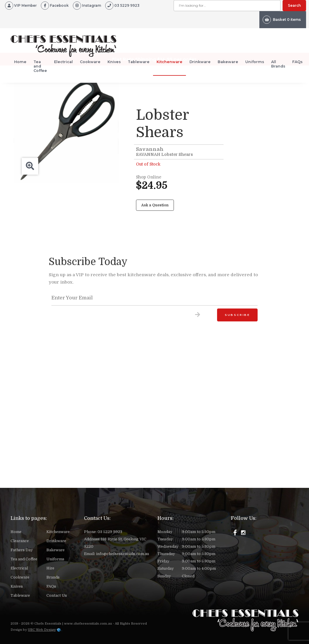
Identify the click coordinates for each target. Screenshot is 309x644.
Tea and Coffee (40, 66)
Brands (53, 577)
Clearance (20, 541)
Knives (114, 62)
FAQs (297, 62)
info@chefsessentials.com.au (122, 554)
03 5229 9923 (110, 532)
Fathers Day (22, 550)
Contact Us (57, 596)
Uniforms (255, 62)
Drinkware (200, 62)
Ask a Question (155, 205)
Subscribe (237, 315)
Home (20, 62)
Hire (50, 568)
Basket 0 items (282, 20)
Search (294, 5)
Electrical (63, 62)
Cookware (90, 62)
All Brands (278, 64)
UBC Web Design (42, 630)
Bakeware (228, 62)
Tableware (139, 62)
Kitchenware (169, 62)
